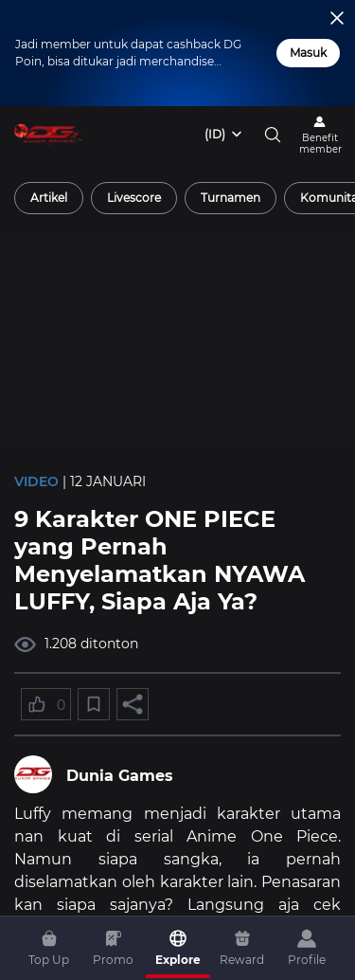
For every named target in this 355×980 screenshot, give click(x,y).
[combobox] (224, 135)
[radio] (49, 198)
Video (36, 481)
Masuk (308, 53)
